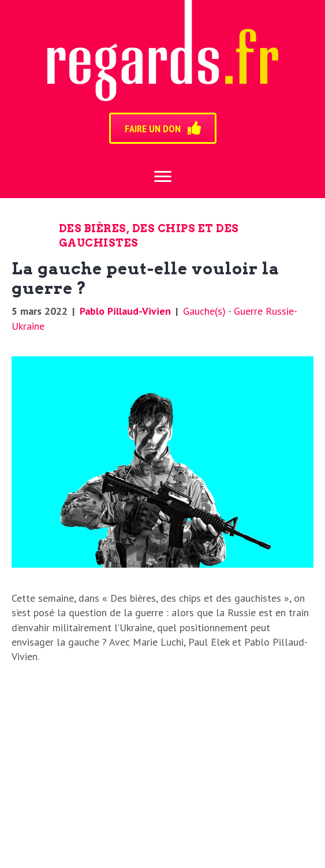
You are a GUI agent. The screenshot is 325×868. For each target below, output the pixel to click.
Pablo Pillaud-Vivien (125, 311)
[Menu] (163, 177)
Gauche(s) (204, 311)
